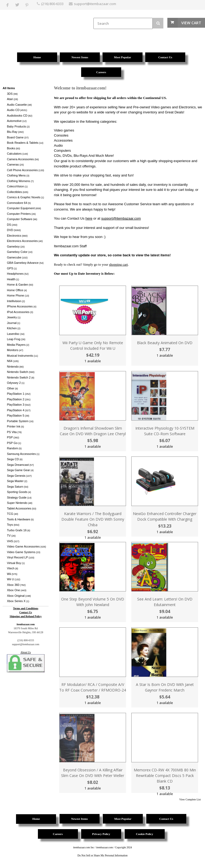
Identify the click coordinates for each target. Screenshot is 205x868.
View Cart (191, 23)
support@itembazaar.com (121, 218)
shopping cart (119, 264)
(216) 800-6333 (52, 4)
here (89, 218)
